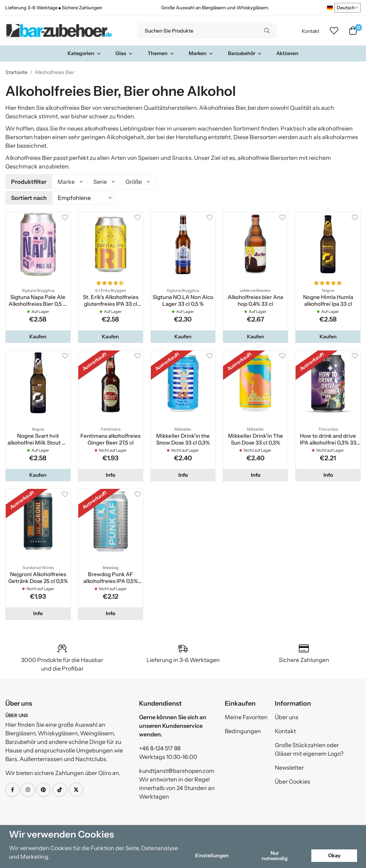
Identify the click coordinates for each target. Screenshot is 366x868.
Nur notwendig (275, 855)
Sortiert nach (29, 198)
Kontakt (310, 31)
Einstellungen (212, 855)
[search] (267, 31)
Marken (201, 53)
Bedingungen (243, 731)
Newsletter (289, 768)
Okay (334, 855)
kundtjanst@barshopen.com (177, 771)
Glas (124, 53)
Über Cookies (293, 781)
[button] (38, 337)
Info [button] (110, 475)
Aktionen (287, 53)
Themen (161, 53)
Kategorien (84, 53)
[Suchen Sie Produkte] (197, 31)
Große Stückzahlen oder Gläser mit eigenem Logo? (309, 749)
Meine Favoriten (246, 717)
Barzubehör (245, 53)
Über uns (287, 717)
